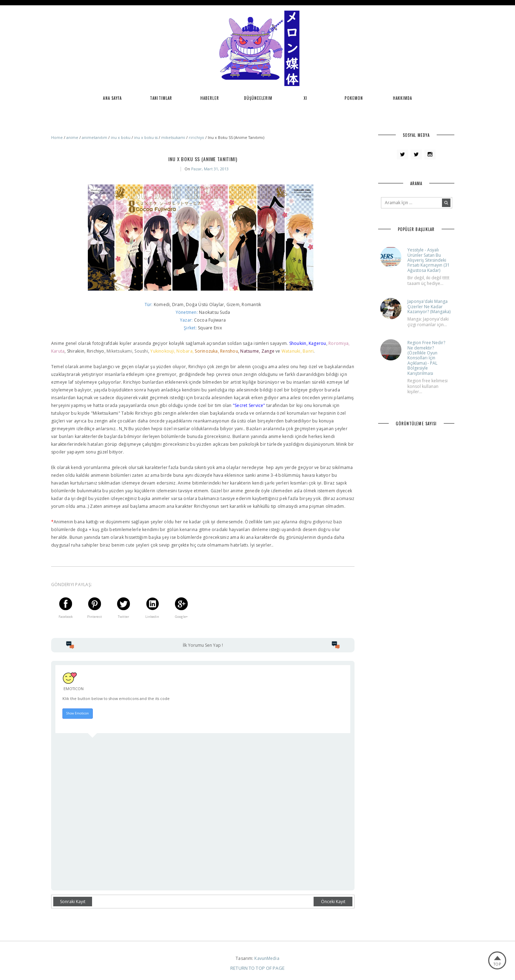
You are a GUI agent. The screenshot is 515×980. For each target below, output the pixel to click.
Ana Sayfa (112, 98)
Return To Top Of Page (257, 968)
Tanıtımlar (161, 98)
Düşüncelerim (258, 98)
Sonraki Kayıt (73, 902)
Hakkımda (403, 98)
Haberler (210, 98)
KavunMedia (267, 958)
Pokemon (354, 98)
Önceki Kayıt (333, 902)
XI (305, 98)
